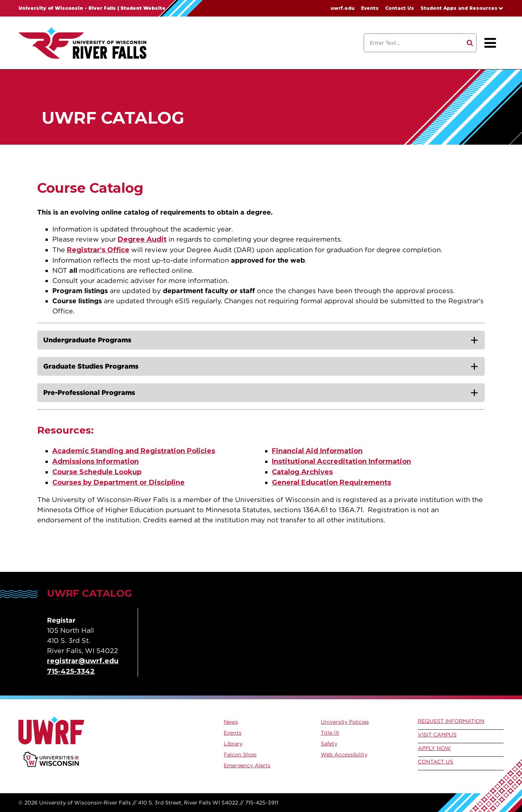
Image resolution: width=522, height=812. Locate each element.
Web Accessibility (344, 755)
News (231, 722)
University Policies (345, 722)
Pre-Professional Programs (89, 392)
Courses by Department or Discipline (118, 482)
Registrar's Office (98, 250)
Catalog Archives (302, 472)
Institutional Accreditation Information (341, 461)
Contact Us (400, 8)
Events (370, 8)
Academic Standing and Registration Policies (134, 451)
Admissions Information (96, 461)
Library (233, 744)
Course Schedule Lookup (97, 472)
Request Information (451, 721)
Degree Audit (142, 239)
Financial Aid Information (317, 451)
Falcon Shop (240, 755)
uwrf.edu (343, 8)
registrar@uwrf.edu (83, 661)
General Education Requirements (332, 482)
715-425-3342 (71, 671)
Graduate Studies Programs (91, 366)
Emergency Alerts (247, 765)
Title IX (330, 733)
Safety (329, 744)
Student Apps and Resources (459, 8)
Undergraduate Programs (87, 340)
